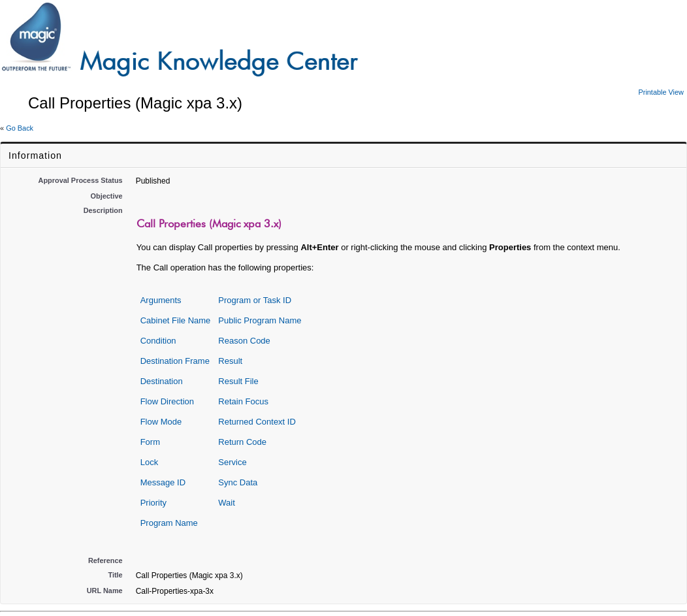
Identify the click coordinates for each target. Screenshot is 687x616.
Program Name (169, 523)
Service (232, 462)
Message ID (163, 482)
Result (230, 361)
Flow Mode (161, 422)
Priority (153, 503)
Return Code (242, 442)
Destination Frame (175, 361)
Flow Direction (167, 401)
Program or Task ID (255, 300)
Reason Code (244, 341)
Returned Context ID (257, 422)
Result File (238, 381)
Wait (227, 503)
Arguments (161, 300)
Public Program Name (260, 320)
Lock (149, 462)
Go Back (20, 128)
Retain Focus (243, 401)
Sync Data (238, 482)
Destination (162, 381)
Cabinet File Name (176, 320)
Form (150, 442)
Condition (158, 341)
